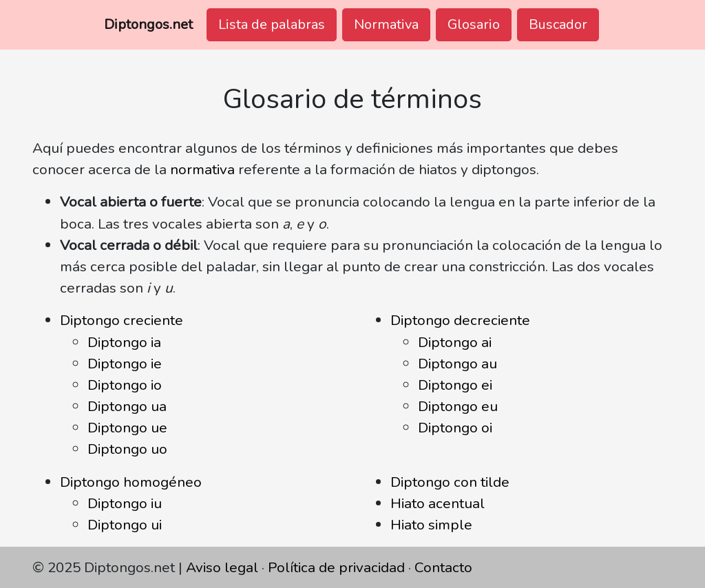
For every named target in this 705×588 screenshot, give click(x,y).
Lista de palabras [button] (272, 24)
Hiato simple (431, 525)
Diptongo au (457, 364)
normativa (202, 169)
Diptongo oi (455, 428)
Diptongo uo (127, 449)
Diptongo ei (455, 385)
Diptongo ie (125, 364)
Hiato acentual (438, 503)
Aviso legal (222, 567)
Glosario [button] (474, 24)
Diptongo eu (458, 406)
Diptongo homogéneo (131, 482)
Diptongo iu (125, 503)
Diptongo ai (455, 342)
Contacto (443, 567)
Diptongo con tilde (450, 482)
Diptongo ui (125, 525)
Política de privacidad (336, 567)
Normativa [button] (386, 24)
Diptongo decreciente (460, 320)
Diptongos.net (148, 24)
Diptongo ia (124, 342)
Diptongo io (125, 385)
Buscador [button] (558, 24)
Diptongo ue (127, 428)
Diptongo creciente (122, 320)
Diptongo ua (127, 406)
